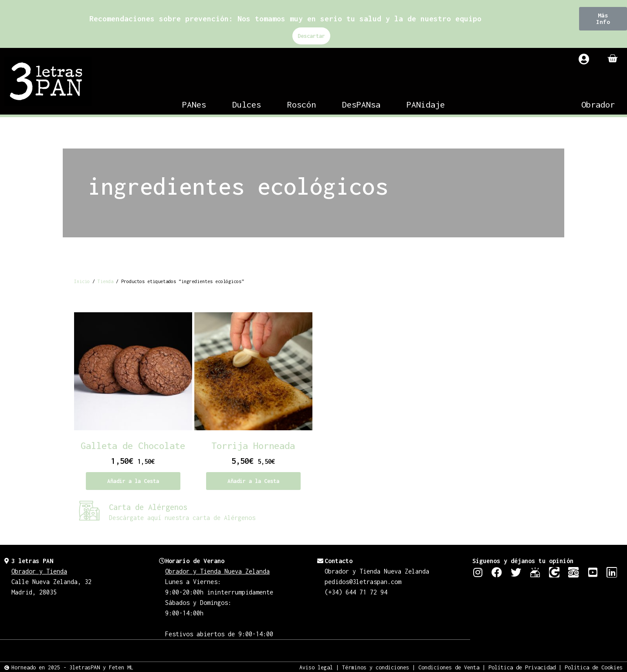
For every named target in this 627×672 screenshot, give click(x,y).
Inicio (82, 281)
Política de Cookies (594, 667)
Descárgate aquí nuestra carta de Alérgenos (182, 518)
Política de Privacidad (522, 667)
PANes (194, 104)
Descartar (311, 36)
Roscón (302, 104)
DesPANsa (361, 104)
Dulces (247, 104)
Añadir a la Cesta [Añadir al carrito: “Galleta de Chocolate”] (133, 481)
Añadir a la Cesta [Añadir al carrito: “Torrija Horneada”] (253, 481)
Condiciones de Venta (449, 667)
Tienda (105, 281)
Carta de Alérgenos (148, 507)
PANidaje (426, 104)
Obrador (598, 104)
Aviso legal (316, 667)
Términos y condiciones (376, 667)
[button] (603, 19)
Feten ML (121, 667)
